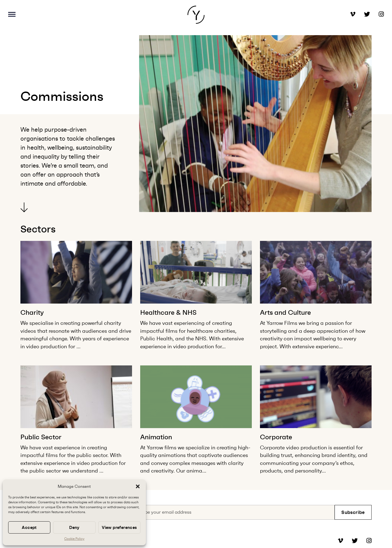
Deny (74, 528)
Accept (29, 528)
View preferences (119, 528)
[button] (138, 486)
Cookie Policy (74, 539)
